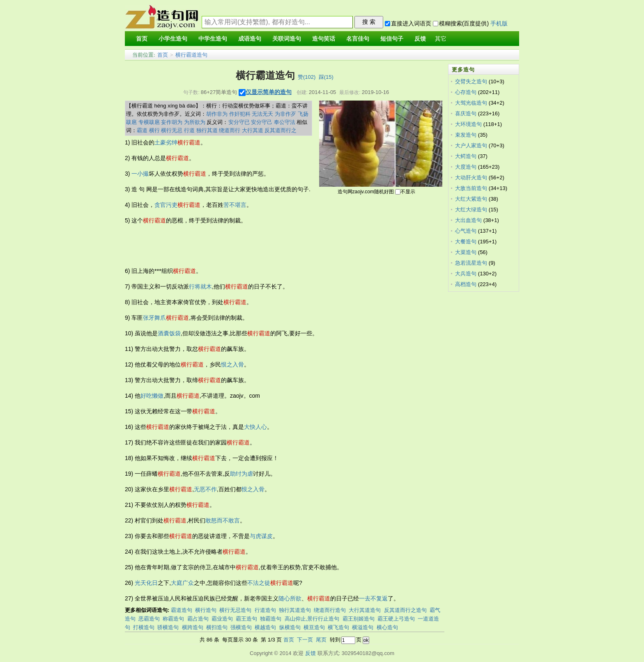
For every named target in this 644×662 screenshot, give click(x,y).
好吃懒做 (152, 396)
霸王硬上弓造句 (396, 619)
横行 (154, 130)
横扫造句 (217, 627)
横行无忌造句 (235, 610)
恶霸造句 (149, 619)
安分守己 (262, 122)
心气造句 (466, 231)
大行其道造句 (365, 610)
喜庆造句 (466, 113)
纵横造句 (290, 627)
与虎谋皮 (261, 536)
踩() (326, 77)
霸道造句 (182, 610)
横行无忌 (172, 130)
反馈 (310, 653)
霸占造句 (198, 619)
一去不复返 (373, 598)
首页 (163, 55)
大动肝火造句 (471, 178)
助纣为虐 (241, 474)
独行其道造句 (295, 610)
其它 (441, 39)
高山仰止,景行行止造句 (312, 619)
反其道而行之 (281, 130)
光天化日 (146, 583)
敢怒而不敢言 (223, 520)
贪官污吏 (166, 205)
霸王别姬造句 (359, 619)
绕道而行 (230, 130)
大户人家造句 (471, 145)
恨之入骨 (232, 364)
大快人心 (255, 427)
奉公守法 (285, 122)
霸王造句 (246, 619)
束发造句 (466, 135)
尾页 (321, 640)
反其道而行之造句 (405, 610)
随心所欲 (290, 598)
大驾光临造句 (471, 103)
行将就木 (200, 286)
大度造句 (466, 167)
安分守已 (239, 122)
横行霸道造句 (191, 55)
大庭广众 (182, 583)
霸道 (142, 130)
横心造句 (387, 627)
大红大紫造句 (471, 199)
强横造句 (241, 627)
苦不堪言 (235, 205)
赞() (307, 77)
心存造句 (466, 92)
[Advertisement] (274, 246)
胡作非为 (217, 114)
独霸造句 (271, 619)
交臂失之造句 (471, 81)
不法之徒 (259, 583)
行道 (189, 130)
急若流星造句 (471, 263)
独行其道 (207, 130)
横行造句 (206, 610)
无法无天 (262, 114)
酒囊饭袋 (169, 333)
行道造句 (265, 610)
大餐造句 (466, 242)
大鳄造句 (466, 156)
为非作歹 (285, 114)
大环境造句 (468, 124)
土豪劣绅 (166, 142)
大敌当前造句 (471, 188)
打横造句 (144, 627)
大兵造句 (466, 274)
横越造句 (265, 627)
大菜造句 (466, 252)
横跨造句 (193, 627)
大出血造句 (468, 220)
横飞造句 (338, 627)
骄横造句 (168, 627)
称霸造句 (173, 619)
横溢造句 (363, 627)
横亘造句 (314, 627)
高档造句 (466, 284)
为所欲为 (195, 122)
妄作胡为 (172, 122)
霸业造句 (222, 619)
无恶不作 (205, 489)
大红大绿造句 (471, 210)
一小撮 (140, 174)
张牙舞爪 (154, 318)
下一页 (305, 640)
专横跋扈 (149, 122)
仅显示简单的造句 (269, 92)
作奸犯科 (240, 114)
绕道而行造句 (330, 610)
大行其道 (253, 130)
